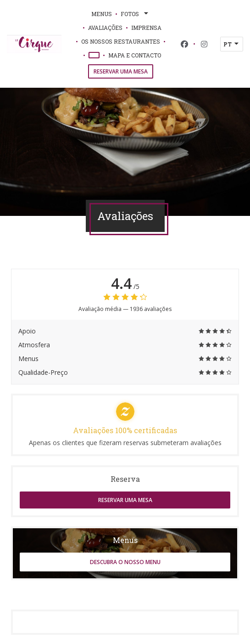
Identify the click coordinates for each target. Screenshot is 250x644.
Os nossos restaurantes (121, 41)
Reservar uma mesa (121, 71)
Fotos (135, 14)
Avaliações (105, 28)
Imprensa (146, 28)
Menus (102, 14)
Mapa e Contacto (135, 55)
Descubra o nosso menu (125, 562)
